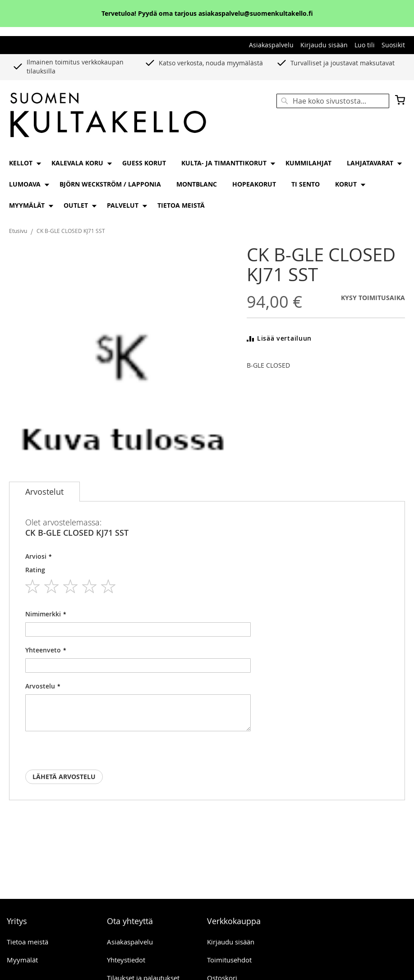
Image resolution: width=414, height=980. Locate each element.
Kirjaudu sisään (324, 45)
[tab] (44, 492)
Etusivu (18, 231)
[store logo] (108, 116)
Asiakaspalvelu (271, 45)
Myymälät (22, 960)
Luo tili (365, 45)
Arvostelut (44, 492)
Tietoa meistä (28, 942)
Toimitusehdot (229, 960)
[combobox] (333, 101)
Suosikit (393, 45)
